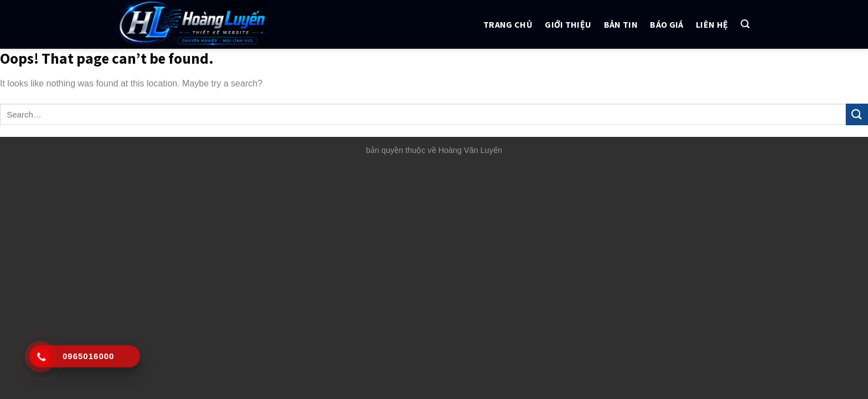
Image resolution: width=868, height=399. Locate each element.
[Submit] (857, 114)
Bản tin (621, 24)
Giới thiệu (568, 24)
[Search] (745, 24)
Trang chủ (508, 24)
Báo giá (666, 24)
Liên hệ (712, 24)
